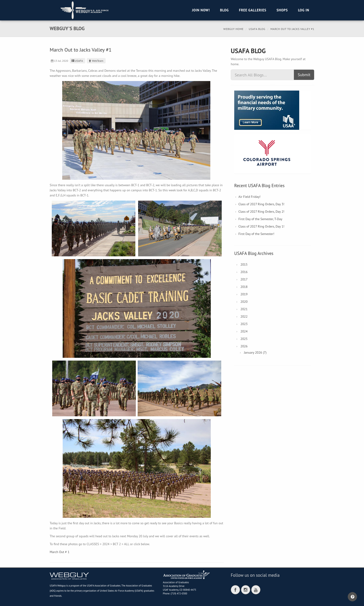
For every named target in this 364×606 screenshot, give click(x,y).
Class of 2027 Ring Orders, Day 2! (261, 212)
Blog (224, 10)
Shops (282, 10)
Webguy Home (233, 29)
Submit (304, 75)
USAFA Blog (257, 29)
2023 (244, 324)
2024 (244, 331)
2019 (244, 294)
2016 (244, 272)
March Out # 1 (60, 552)
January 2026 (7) (255, 352)
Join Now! (201, 10)
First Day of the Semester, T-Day (260, 219)
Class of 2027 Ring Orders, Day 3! (261, 204)
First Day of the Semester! (256, 234)
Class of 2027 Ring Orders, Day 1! (261, 226)
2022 (244, 316)
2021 (244, 309)
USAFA (77, 61)
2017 (244, 279)
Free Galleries (253, 10)
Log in (304, 10)
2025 (244, 339)
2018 (244, 287)
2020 (244, 302)
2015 (244, 264)
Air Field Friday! (249, 197)
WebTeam (96, 61)
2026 (244, 346)
